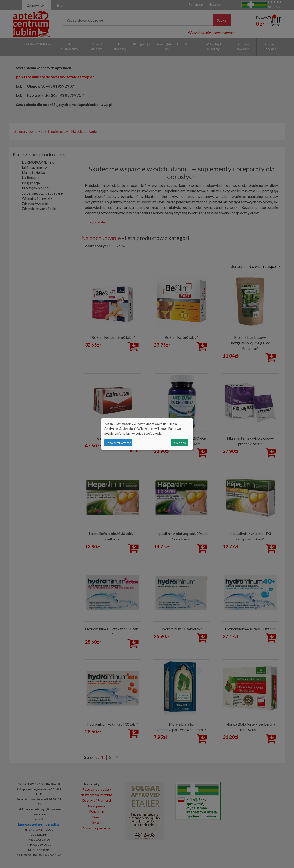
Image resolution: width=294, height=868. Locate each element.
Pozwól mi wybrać (118, 443)
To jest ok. (179, 443)
